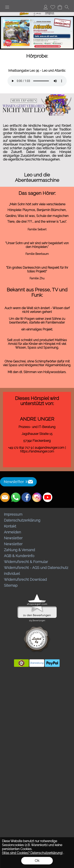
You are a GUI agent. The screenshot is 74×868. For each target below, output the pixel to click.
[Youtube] (48, 497)
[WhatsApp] (16, 497)
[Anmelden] (46, 7)
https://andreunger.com (37, 451)
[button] (7, 7)
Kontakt (10, 526)
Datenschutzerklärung (22, 520)
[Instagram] (37, 497)
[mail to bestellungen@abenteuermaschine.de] (5, 497)
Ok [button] (37, 861)
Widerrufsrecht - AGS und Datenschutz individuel (36, 571)
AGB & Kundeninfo (19, 556)
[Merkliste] (53, 7)
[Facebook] (26, 497)
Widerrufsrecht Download (25, 579)
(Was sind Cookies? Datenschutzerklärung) (32, 853)
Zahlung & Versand (19, 550)
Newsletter (13, 538)
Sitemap (11, 585)
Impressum (13, 514)
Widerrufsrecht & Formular (26, 562)
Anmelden (12, 532)
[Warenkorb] (60, 7)
